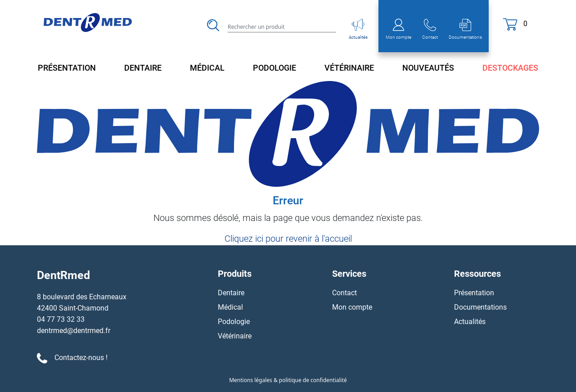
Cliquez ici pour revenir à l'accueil (288, 239)
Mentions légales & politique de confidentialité (288, 380)
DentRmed (63, 275)
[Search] (282, 26)
